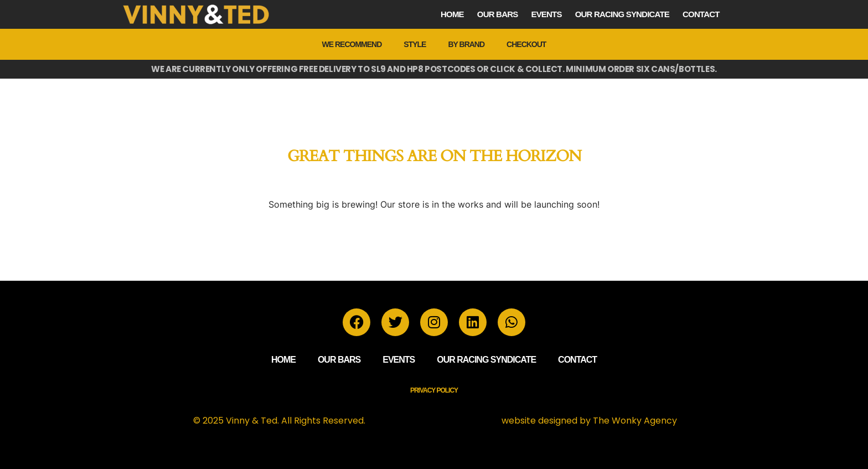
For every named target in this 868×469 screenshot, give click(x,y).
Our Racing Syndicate (622, 14)
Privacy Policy (434, 390)
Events (546, 14)
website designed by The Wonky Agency (589, 421)
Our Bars (498, 14)
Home (452, 14)
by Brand (466, 44)
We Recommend (352, 44)
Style (415, 44)
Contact (701, 14)
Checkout (526, 44)
